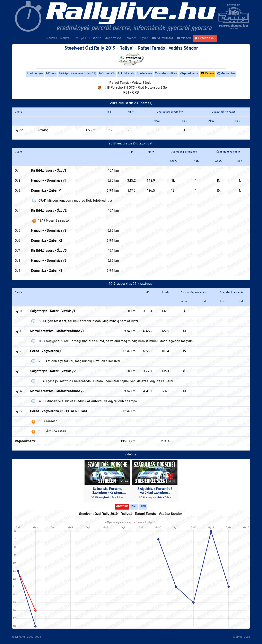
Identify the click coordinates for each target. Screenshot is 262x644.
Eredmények (35, 74)
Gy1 (17, 171)
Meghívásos (113, 38)
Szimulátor (163, 38)
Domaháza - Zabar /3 (46, 271)
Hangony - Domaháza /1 (48, 181)
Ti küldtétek (126, 74)
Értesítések (205, 38)
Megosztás (226, 74)
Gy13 (18, 371)
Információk (107, 74)
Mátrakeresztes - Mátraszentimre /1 (57, 331)
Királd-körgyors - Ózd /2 (49, 211)
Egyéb (144, 38)
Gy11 (18, 331)
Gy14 (18, 391)
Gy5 (18, 231)
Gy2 (18, 181)
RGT (134, 506)
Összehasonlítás (166, 74)
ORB (143, 506)
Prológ (43, 131)
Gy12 (18, 351)
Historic (95, 38)
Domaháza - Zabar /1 (46, 191)
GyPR (19, 131)
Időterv (51, 74)
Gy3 (18, 191)
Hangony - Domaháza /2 (49, 231)
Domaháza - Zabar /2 (46, 241)
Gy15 (18, 411)
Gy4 (18, 211)
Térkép (63, 74)
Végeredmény (189, 74)
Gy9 (18, 271)
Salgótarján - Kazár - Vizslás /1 (53, 311)
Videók (184, 38)
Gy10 (18, 311)
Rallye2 (66, 38)
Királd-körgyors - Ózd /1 (48, 171)
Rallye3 (80, 38)
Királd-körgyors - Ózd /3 (49, 251)
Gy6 (18, 241)
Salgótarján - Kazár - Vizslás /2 (53, 371)
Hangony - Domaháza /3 (49, 261)
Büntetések (144, 74)
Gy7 (17, 251)
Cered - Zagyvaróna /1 (46, 351)
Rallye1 (52, 38)
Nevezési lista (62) (83, 74)
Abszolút (122, 506)
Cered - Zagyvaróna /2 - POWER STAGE (59, 411)
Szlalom (130, 38)
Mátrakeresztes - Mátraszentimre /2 (57, 391)
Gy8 (18, 261)
